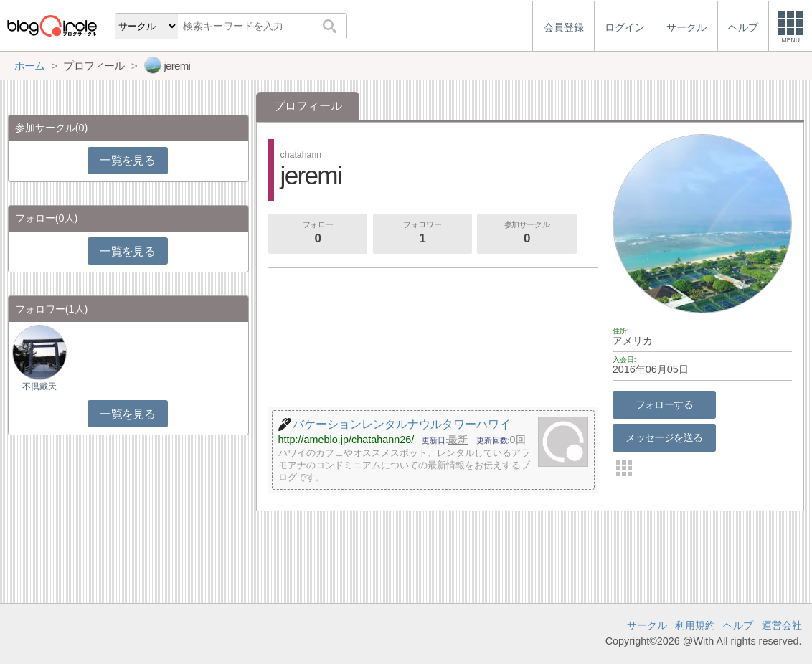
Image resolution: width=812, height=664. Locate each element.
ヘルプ (738, 625)
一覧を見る (127, 160)
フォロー (318, 234)
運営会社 (782, 625)
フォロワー (422, 234)
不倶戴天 (39, 386)
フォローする (665, 404)
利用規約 (695, 625)
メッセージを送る (664, 437)
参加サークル (527, 234)
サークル (647, 625)
